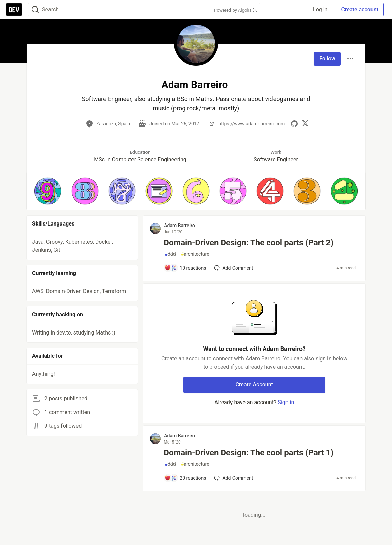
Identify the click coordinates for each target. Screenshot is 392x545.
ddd (170, 254)
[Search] (35, 10)
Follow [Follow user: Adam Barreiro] (327, 59)
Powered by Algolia (236, 10)
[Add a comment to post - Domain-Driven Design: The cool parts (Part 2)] (185, 268)
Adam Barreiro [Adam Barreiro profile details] (179, 226)
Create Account (254, 385)
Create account (360, 9)
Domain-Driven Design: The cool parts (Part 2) (248, 243)
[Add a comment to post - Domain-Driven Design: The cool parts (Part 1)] (185, 478)
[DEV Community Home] (14, 10)
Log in (320, 9)
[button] (48, 191)
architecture (195, 254)
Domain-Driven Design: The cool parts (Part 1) (248, 453)
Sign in (286, 402)
